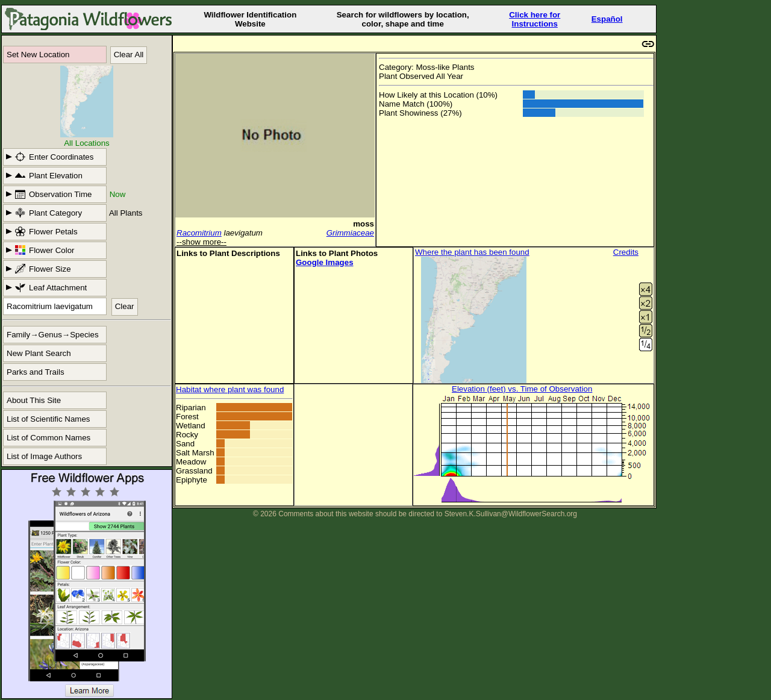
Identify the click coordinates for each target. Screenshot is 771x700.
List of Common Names (48, 438)
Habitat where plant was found (230, 389)
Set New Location (38, 55)
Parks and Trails (36, 372)
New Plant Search (39, 353)
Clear (125, 306)
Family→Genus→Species (53, 335)
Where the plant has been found (472, 252)
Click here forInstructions (535, 19)
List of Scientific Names (48, 419)
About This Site (34, 400)
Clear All (129, 55)
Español (607, 19)
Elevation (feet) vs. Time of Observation (522, 389)
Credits (626, 252)
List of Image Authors (44, 456)
